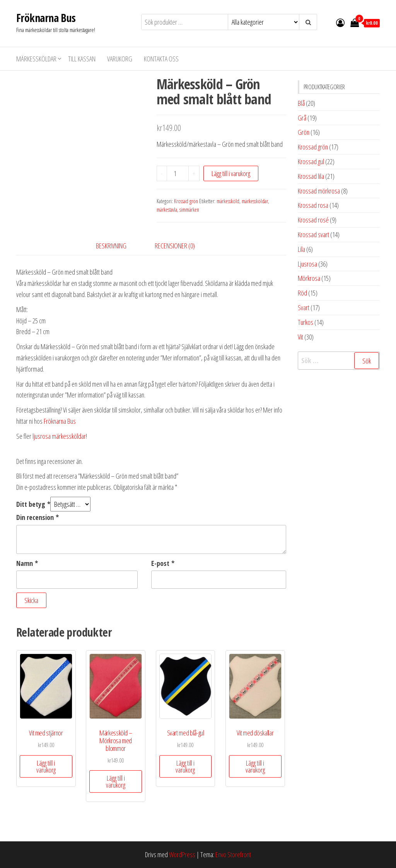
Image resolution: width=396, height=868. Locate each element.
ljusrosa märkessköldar (59, 436)
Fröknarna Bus (46, 18)
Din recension (38, 517)
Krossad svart (313, 234)
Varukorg (120, 59)
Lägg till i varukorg (231, 173)
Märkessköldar (36, 59)
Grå (302, 118)
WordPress (182, 854)
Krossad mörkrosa (319, 191)
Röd (302, 293)
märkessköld (228, 201)
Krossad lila (311, 176)
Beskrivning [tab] (111, 246)
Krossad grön (186, 201)
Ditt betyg (33, 504)
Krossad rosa (313, 205)
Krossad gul (311, 161)
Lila (301, 249)
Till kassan (82, 59)
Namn (27, 563)
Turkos (306, 322)
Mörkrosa (309, 278)
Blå (301, 103)
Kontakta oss (161, 59)
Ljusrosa (307, 264)
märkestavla (167, 210)
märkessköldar (255, 201)
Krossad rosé (313, 220)
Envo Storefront (233, 854)
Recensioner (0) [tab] (175, 246)
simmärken (189, 210)
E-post (163, 563)
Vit (300, 337)
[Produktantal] (178, 173)
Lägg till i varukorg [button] (46, 766)
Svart (304, 307)
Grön (304, 132)
